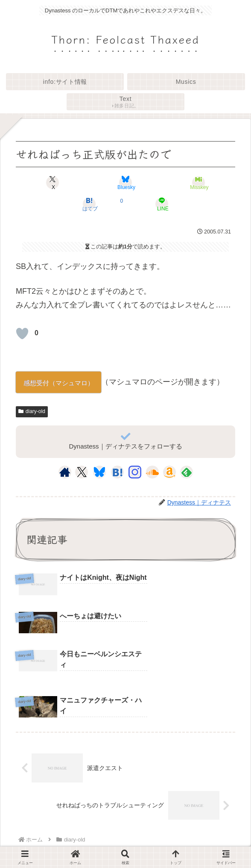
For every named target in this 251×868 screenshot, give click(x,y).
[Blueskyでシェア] (125, 183)
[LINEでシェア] (162, 204)
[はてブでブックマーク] (89, 204)
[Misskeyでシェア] (198, 183)
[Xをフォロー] (82, 472)
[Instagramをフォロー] (135, 472)
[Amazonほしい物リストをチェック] (169, 472)
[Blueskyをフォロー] (99, 472)
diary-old (32, 411)
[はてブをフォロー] (117, 472)
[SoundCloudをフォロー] (152, 472)
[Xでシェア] (53, 183)
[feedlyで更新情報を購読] (187, 472)
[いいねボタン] (22, 334)
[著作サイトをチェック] (65, 472)
